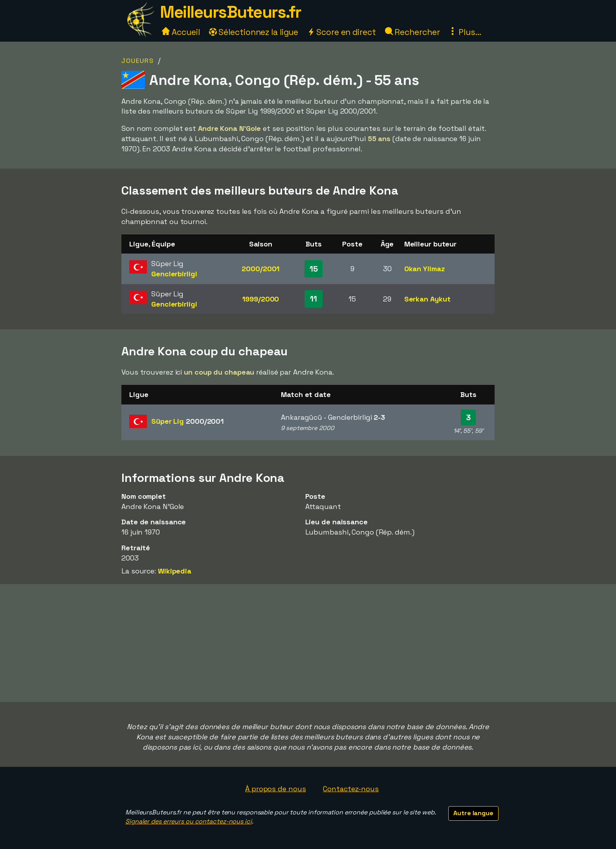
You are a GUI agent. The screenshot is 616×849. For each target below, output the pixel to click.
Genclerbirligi (174, 274)
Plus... (465, 32)
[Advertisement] (308, 643)
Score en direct (341, 32)
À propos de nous (275, 789)
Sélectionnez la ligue (254, 32)
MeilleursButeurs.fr (231, 12)
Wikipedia (175, 571)
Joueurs (138, 61)
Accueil (181, 32)
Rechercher (412, 32)
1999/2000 (260, 299)
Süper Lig (187, 421)
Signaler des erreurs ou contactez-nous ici (189, 821)
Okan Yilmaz (424, 269)
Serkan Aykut (427, 299)
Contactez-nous (351, 789)
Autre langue (473, 813)
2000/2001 (260, 269)
